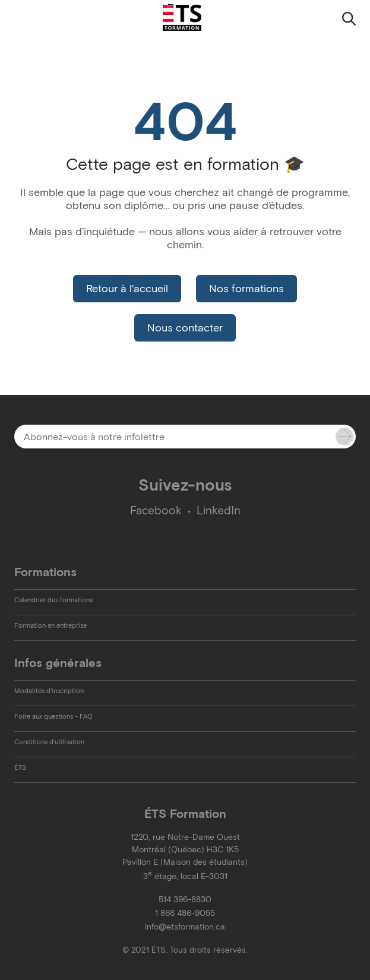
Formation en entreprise (50, 625)
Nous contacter (185, 328)
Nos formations (246, 289)
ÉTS (20, 767)
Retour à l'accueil (127, 289)
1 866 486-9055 (185, 913)
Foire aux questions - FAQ (53, 716)
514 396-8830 (185, 900)
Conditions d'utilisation (49, 742)
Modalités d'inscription (49, 691)
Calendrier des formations (53, 600)
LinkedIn (219, 510)
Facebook (156, 510)
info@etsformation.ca (185, 927)
